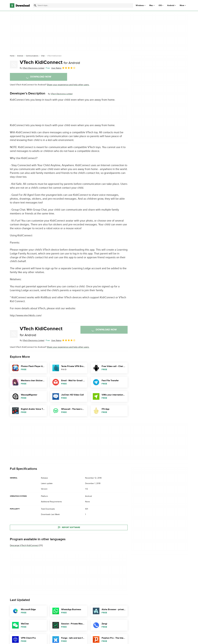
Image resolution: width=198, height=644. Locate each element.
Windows (140, 5)
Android (171, 5)
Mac (151, 5)
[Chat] (43, 56)
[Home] (12, 56)
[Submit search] (35, 5)
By (32, 68)
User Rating (63, 68)
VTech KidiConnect (50, 62)
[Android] (20, 56)
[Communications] (32, 56)
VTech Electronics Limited (62, 94)
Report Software (69, 527)
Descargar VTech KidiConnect (24, 545)
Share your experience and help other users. (68, 85)
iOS (160, 5)
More (183, 5)
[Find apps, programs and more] (83, 5)
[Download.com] (20, 5)
